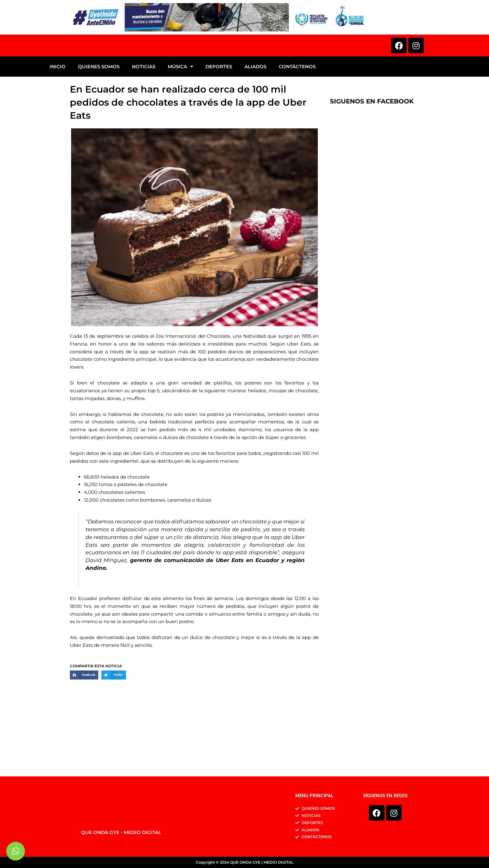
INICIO (58, 130)
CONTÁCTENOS (297, 130)
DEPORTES (219, 130)
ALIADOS (255, 130)
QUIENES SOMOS (99, 130)
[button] (84, 738)
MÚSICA (180, 130)
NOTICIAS (144, 130)
